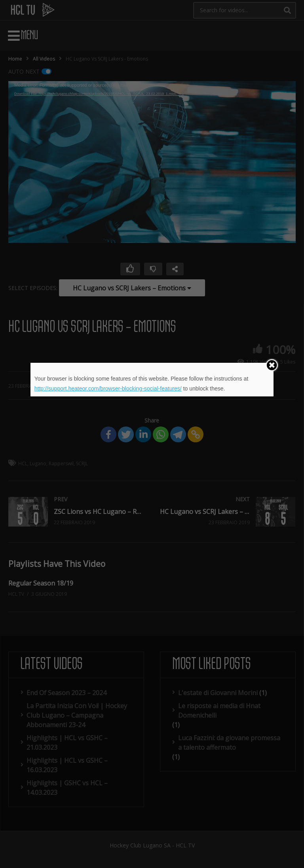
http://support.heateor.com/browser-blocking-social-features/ (108, 389)
